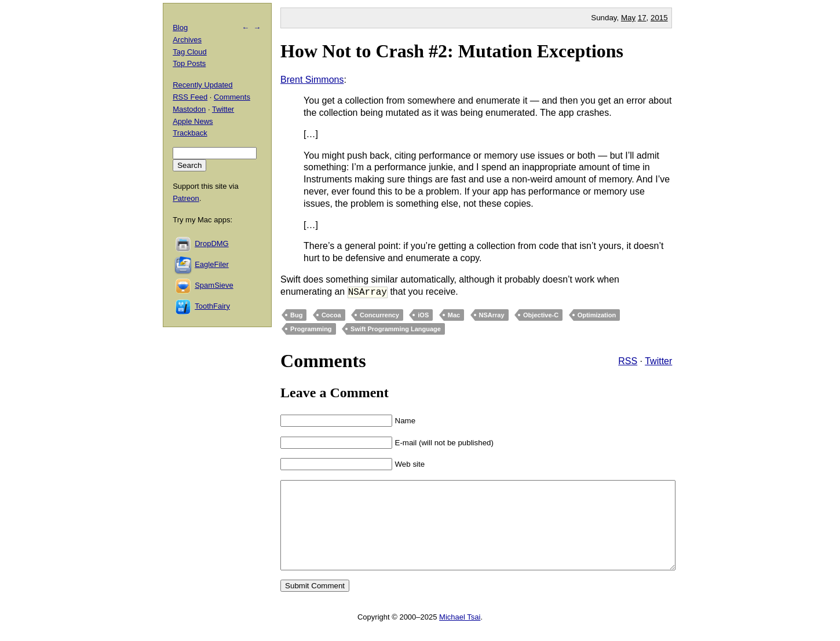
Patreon (186, 198)
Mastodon (189, 109)
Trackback (190, 133)
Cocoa (331, 315)
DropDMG (212, 243)
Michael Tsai (460, 634)
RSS (628, 361)
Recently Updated (202, 85)
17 (642, 18)
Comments (232, 97)
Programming (311, 329)
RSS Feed (190, 97)
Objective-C (541, 315)
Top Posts (189, 63)
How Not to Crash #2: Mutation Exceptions (452, 51)
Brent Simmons (312, 80)
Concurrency (379, 315)
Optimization (597, 315)
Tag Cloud (190, 52)
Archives (187, 40)
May (628, 18)
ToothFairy (212, 306)
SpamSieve (214, 285)
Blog (180, 28)
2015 (659, 18)
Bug (296, 315)
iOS (423, 315)
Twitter (658, 361)
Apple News (193, 121)
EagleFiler (212, 264)
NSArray (492, 315)
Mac (454, 315)
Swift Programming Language (396, 329)
